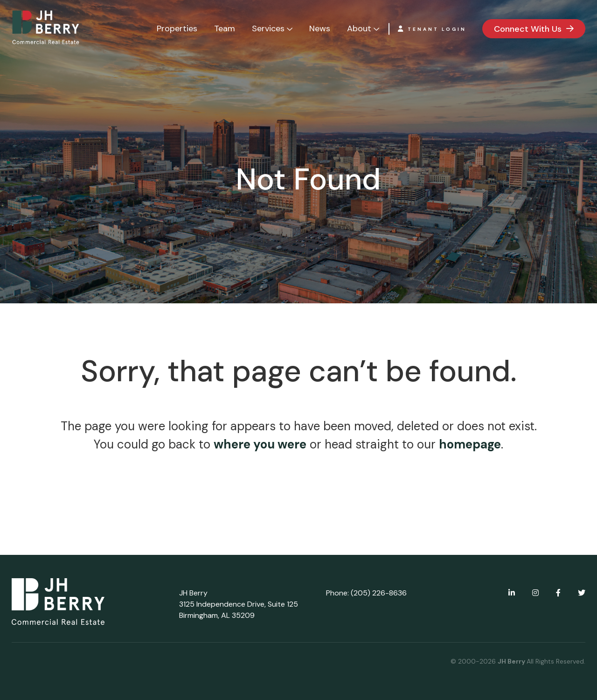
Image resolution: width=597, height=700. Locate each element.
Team (225, 28)
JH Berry (512, 661)
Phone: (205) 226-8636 (366, 593)
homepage (470, 444)
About (359, 28)
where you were (260, 444)
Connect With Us (528, 29)
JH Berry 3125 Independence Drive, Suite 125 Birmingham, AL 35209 (239, 604)
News (320, 28)
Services (268, 28)
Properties (177, 28)
